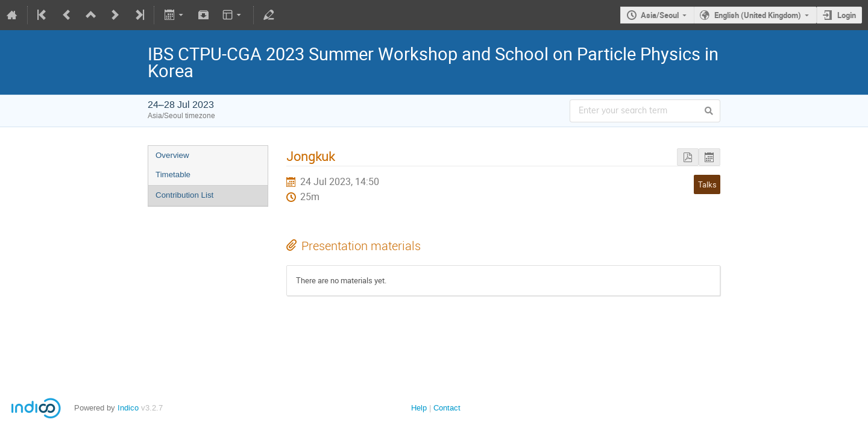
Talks (707, 184)
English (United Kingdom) (758, 15)
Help (419, 408)
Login (847, 15)
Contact (447, 408)
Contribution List (184, 195)
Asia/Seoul (660, 15)
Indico (128, 408)
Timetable (173, 175)
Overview (172, 155)
